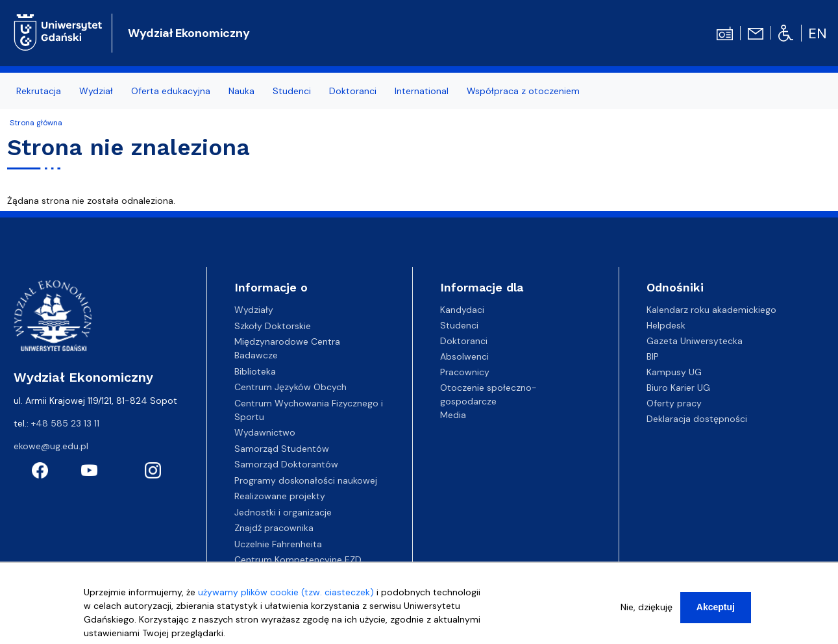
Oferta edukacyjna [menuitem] (171, 91)
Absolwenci (464, 356)
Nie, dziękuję (647, 611)
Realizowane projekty (280, 496)
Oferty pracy (674, 403)
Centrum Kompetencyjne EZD (298, 560)
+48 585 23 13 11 (65, 423)
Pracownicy (465, 372)
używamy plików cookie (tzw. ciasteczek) (286, 596)
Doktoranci (464, 341)
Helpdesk (666, 325)
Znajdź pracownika (274, 528)
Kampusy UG (674, 372)
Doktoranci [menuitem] (353, 91)
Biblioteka (255, 371)
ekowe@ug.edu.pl (51, 446)
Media (453, 415)
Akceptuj (716, 611)
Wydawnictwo (265, 432)
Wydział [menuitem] (96, 91)
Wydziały (254, 310)
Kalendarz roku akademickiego (711, 310)
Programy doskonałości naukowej (306, 480)
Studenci (459, 325)
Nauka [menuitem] (241, 91)
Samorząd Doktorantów (286, 464)
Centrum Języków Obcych (290, 387)
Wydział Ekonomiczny (189, 33)
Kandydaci (462, 310)
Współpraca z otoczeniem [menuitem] (523, 91)
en (818, 33)
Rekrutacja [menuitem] (39, 91)
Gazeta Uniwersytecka (695, 341)
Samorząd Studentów (282, 449)
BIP (653, 356)
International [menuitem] (422, 91)
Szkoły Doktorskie (273, 326)
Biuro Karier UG (678, 388)
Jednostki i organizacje (283, 512)
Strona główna (36, 123)
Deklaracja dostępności (697, 419)
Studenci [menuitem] (292, 91)
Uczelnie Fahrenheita (278, 544)
